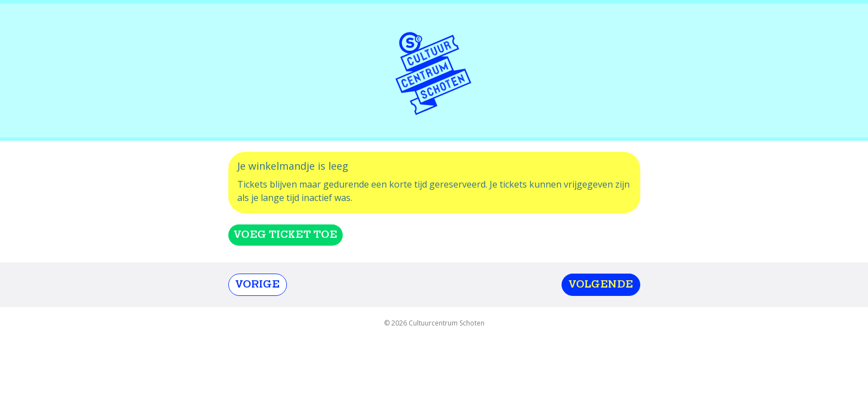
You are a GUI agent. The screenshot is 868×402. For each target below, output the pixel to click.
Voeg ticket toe (286, 235)
